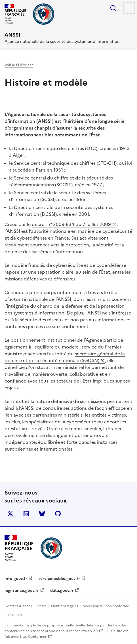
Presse (42, 606)
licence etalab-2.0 (83, 631)
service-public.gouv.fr (59, 579)
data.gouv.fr (62, 591)
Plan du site (14, 615)
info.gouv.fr (16, 579)
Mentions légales (65, 606)
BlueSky (42, 514)
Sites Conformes (33, 637)
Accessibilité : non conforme (106, 606)
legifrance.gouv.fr (22, 591)
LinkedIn (26, 514)
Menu (129, 8)
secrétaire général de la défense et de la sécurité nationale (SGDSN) (65, 357)
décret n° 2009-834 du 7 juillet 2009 (71, 224)
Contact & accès (19, 606)
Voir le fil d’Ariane (19, 65)
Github (58, 514)
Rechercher (113, 8)
